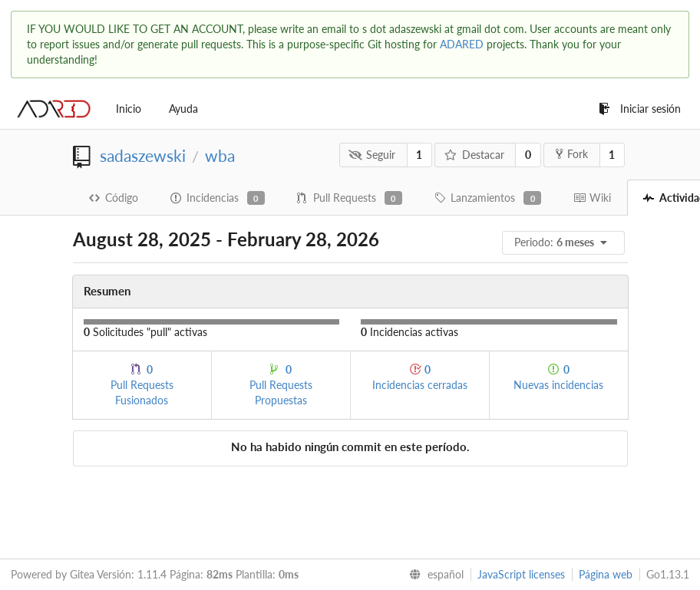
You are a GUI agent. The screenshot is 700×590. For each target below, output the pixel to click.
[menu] (565, 243)
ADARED (462, 44)
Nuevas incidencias (558, 377)
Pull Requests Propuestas (281, 385)
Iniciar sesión (640, 109)
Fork (572, 154)
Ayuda (183, 109)
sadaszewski (143, 155)
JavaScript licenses (521, 574)
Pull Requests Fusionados (142, 385)
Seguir (372, 155)
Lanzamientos (488, 198)
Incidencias (218, 198)
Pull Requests (350, 198)
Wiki (592, 198)
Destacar (474, 155)
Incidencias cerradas (420, 377)
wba (220, 155)
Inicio (129, 109)
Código (114, 198)
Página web (606, 574)
